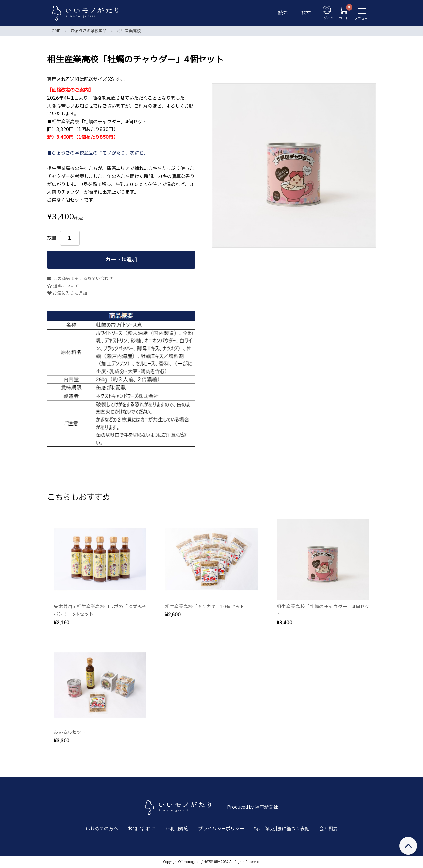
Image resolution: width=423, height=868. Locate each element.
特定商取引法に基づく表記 (282, 829)
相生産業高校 (129, 31)
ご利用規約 (177, 829)
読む (283, 13)
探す (306, 13)
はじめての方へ (102, 829)
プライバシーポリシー (221, 829)
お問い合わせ (142, 829)
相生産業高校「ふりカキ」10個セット (205, 607)
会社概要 (329, 829)
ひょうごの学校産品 (89, 31)
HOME (54, 31)
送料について (63, 286)
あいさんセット (70, 732)
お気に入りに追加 (67, 294)
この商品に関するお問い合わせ (80, 279)
